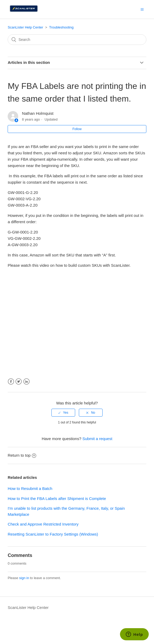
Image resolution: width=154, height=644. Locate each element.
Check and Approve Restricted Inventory (43, 524)
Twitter (19, 382)
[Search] (77, 40)
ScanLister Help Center (25, 27)
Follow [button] (77, 129)
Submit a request (97, 439)
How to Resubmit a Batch (30, 488)
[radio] (63, 413)
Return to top (22, 455)
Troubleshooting (61, 27)
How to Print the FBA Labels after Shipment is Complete (57, 498)
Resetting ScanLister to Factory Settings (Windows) (53, 534)
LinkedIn (27, 382)
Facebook (11, 382)
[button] (142, 9)
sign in (24, 578)
